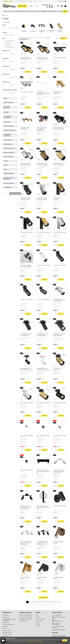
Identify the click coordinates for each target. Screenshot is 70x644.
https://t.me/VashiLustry (59, 617)
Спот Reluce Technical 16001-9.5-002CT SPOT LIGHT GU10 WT (59, 472)
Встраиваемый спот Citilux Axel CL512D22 (26, 58)
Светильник (12, 11)
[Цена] (5, 28)
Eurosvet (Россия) (24, 269)
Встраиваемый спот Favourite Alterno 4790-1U (43, 369)
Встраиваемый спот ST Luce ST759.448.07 (26, 335)
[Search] (33, 6)
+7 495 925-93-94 (47, 5)
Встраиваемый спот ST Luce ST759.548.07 (59, 300)
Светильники (39, 621)
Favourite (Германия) (25, 372)
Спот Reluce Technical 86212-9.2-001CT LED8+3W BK (43, 507)
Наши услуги (6, 617)
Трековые (48, 11)
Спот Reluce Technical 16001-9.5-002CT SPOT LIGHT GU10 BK (26, 507)
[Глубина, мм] (6, 85)
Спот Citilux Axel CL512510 (60, 232)
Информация (7, 612)
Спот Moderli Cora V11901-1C (60, 436)
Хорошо (65, 640)
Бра (16, 11)
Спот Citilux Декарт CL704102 (25, 578)
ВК (54, 619)
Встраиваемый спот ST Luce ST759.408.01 (59, 335)
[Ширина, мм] (6, 77)
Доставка (11, 1)
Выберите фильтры (15, 193)
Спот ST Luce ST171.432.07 (27, 300)
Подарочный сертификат (25, 619)
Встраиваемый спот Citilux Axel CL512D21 (58, 128)
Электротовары (55, 11)
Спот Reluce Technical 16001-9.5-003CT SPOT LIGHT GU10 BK (42, 543)
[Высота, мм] (6, 69)
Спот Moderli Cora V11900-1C (27, 436)
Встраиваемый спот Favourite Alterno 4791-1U (27, 369)
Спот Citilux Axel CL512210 (27, 403)
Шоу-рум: (55, 633)
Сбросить (6, 193)
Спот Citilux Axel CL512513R (57, 199)
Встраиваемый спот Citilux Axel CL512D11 (25, 199)
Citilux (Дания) (24, 61)
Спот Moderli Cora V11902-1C (43, 436)
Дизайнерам (5, 1)
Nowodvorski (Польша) (42, 97)
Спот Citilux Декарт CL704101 (42, 578)
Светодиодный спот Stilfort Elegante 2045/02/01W (42, 129)
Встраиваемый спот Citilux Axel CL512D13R (42, 164)
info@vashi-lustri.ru (58, 621)
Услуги (40, 1)
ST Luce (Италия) (41, 269)
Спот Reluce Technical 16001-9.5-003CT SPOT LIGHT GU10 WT (26, 543)
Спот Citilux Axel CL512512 (43, 232)
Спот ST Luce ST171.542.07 (43, 265)
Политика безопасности (9, 624)
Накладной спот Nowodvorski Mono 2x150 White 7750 (43, 93)
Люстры (6, 11)
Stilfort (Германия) (58, 97)
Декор (65, 11)
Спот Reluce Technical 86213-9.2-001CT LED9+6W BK (43, 472)
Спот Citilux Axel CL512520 (27, 92)
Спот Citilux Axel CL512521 (60, 58)
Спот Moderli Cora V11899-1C (27, 471)
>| (59, 602)
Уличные (38, 11)
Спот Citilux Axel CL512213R (57, 369)
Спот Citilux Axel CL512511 (27, 232)
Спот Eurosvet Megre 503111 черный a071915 (26, 266)
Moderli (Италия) (24, 439)
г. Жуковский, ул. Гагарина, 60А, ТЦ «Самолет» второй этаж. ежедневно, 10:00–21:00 (59, 636)
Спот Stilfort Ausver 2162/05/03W (25, 128)
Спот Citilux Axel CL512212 (43, 403)
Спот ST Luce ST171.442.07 (60, 265)
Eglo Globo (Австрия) (58, 511)
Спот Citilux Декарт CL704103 (58, 542)
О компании (30, 1)
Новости (5, 636)
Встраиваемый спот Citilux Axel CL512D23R (42, 58)
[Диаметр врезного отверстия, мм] (6, 93)
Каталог (38, 612)
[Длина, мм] (6, 61)
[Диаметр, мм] (6, 54)
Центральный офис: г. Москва (59, 627)
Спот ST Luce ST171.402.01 (43, 300)
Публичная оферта (7, 632)
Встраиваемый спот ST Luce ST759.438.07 (43, 335)
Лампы (43, 11)
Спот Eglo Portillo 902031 (59, 506)
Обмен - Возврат (7, 630)
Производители (23, 621)
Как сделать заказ (7, 634)
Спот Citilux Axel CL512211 (59, 403)
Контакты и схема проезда (20, 1)
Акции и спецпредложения (26, 615)
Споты (20, 11)
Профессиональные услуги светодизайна (9, 620)
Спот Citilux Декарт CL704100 (58, 578)
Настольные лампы (41, 619)
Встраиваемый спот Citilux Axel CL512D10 (42, 199)
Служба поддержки (25, 612)
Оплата (36, 1)
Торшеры (32, 11)
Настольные (26, 11)
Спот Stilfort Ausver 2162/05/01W (58, 93)
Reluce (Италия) (40, 475)
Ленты (61, 11)
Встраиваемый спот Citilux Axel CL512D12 (58, 164)
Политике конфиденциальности (35, 641)
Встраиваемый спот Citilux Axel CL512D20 (26, 164)
